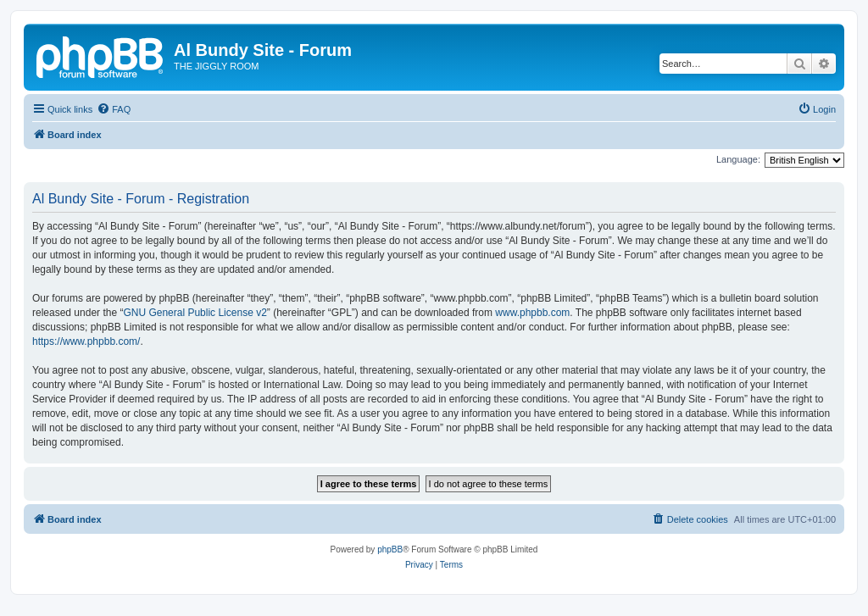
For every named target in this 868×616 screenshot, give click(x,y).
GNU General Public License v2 (195, 313)
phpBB (390, 549)
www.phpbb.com (532, 313)
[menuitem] (114, 109)
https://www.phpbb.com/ (86, 341)
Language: (738, 159)
